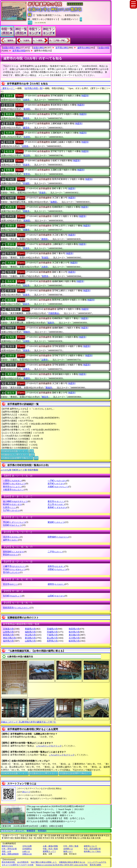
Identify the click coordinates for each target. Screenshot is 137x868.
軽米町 (12, 504)
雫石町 (14, 522)
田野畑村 (58, 537)
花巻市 (56, 566)
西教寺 (11, 207)
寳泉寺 (11, 346)
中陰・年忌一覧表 (50, 849)
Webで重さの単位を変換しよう (44, 862)
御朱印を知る (7, 846)
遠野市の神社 (84, 48)
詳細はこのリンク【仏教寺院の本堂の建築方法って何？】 (28, 722)
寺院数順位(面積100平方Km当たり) (17, 458)
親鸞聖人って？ (49, 851)
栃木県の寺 (74, 632)
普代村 (11, 572)
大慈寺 (11, 263)
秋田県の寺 (74, 629)
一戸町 (57, 481)
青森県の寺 (30, 629)
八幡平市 (14, 566)
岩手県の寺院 (19, 51)
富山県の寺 (52, 638)
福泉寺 (11, 319)
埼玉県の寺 (30, 635)
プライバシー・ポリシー (12, 831)
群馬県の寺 (8, 635)
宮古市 (11, 584)
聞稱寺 (11, 328)
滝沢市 (11, 537)
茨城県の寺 (52, 632)
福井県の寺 (8, 641)
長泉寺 (11, 291)
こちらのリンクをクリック (49, 746)
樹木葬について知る (92, 851)
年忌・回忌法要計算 (92, 849)
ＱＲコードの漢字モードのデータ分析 (18, 865)
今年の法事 (27, 846)
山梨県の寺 (30, 641)
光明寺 (9, 142)
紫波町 (56, 522)
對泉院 (11, 254)
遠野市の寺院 (41, 51)
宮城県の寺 (52, 629)
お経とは (26, 851)
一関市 (12, 481)
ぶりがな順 (6, 470)
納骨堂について (90, 846)
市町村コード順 (19, 470)
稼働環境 (31, 831)
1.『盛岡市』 (10, 41)
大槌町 (58, 487)
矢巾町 (12, 596)
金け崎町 (15, 501)
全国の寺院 (104, 48)
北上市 (56, 504)
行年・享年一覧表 (71, 846)
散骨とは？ (68, 851)
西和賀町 (13, 552)
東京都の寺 (74, 635)
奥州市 (12, 487)
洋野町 (57, 569)
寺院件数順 (33, 470)
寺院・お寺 (6, 851)
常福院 (11, 179)
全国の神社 (39, 48)
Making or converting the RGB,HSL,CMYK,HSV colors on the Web (62, 865)
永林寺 (9, 96)
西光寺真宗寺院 (8, 862)
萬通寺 (11, 374)
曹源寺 (11, 244)
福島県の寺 (30, 632)
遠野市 (11, 540)
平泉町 (14, 569)
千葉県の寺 (52, 635)
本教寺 (11, 365)
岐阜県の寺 (74, 641)
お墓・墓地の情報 (50, 846)
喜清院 (9, 105)
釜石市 (56, 501)
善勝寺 (11, 226)
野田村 (11, 555)
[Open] (19, 96)
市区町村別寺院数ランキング (15, 451)
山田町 (56, 596)
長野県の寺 (52, 641)
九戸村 (11, 510)
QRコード (26, 792)
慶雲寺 (9, 124)
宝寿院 (11, 337)
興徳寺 (9, 114)
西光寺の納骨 (95, 865)
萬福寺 (11, 383)
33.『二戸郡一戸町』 (58, 41)
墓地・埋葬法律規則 (10, 854)
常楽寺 (9, 161)
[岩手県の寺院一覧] (34, 88)
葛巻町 (57, 507)
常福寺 (11, 189)
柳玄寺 (11, 393)
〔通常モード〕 (8, 88)
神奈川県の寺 (9, 638)
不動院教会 (13, 309)
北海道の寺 (8, 629)
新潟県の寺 (30, 638)
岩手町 (56, 484)
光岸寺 (9, 133)
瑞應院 (11, 198)
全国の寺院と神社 (12, 48)
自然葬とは (68, 849)
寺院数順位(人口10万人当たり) (15, 454)
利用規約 (42, 831)
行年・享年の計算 (9, 849)
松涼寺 (9, 151)
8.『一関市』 (39, 41)
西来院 (11, 216)
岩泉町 (14, 484)
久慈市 (10, 507)
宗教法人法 (27, 854)
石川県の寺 (74, 638)
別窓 (32, 451)
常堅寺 (9, 170)
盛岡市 (56, 584)
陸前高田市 (16, 608)
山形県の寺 (8, 632)
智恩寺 (11, 272)
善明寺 (11, 235)
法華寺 (11, 356)
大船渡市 (13, 490)
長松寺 (11, 281)
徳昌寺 (11, 300)
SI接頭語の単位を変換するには (72, 862)
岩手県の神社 (62, 48)
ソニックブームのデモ (97, 862)
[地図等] (85, 96)
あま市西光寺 (23, 862)
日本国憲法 (27, 849)
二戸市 (55, 552)
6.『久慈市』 (26, 41)
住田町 (12, 525)
